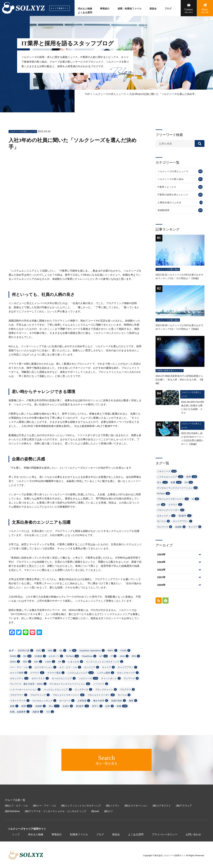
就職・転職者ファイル (130, 9)
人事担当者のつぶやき (180, 203)
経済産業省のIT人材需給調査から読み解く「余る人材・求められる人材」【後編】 (179, 380)
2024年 (161, 562)
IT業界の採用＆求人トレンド (180, 195)
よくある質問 (85, 13)
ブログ (168, 9)
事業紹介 (105, 9)
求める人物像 (85, 9)
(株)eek (95, 811)
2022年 (161, 570)
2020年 (161, 585)
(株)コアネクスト (162, 806)
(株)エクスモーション (136, 806)
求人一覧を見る (107, 760)
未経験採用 (180, 210)
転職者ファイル (79, 834)
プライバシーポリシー (165, 834)
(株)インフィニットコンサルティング (81, 806)
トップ (16, 834)
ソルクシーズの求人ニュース (109, 94)
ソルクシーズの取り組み (180, 179)
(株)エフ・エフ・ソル (16, 806)
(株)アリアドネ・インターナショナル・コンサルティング (55, 811)
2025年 (161, 554)
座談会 (153, 9)
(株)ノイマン (113, 806)
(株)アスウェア (184, 806)
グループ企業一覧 (15, 800)
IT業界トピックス (180, 187)
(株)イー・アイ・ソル (45, 806)
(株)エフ (108, 811)
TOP (87, 94)
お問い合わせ (193, 834)
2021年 (161, 577)
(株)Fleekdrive (12, 811)
